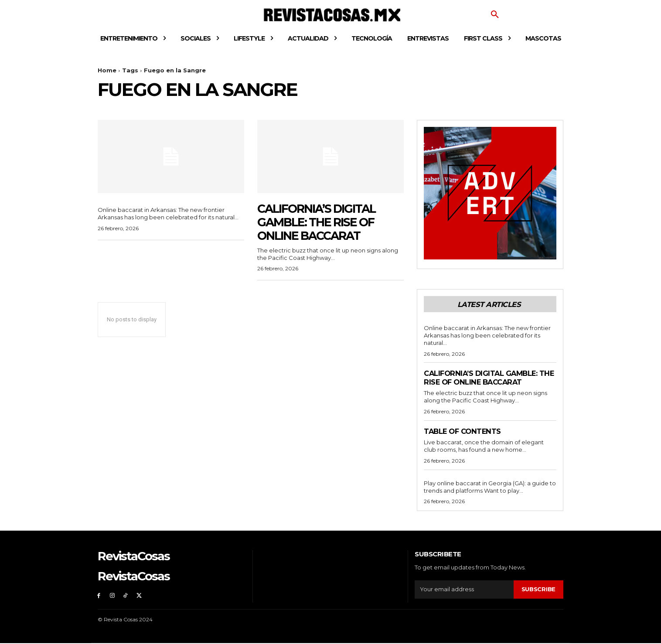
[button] (495, 15)
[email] (464, 590)
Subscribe (538, 589)
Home (107, 70)
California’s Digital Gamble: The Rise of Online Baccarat (321, 222)
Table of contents (464, 431)
